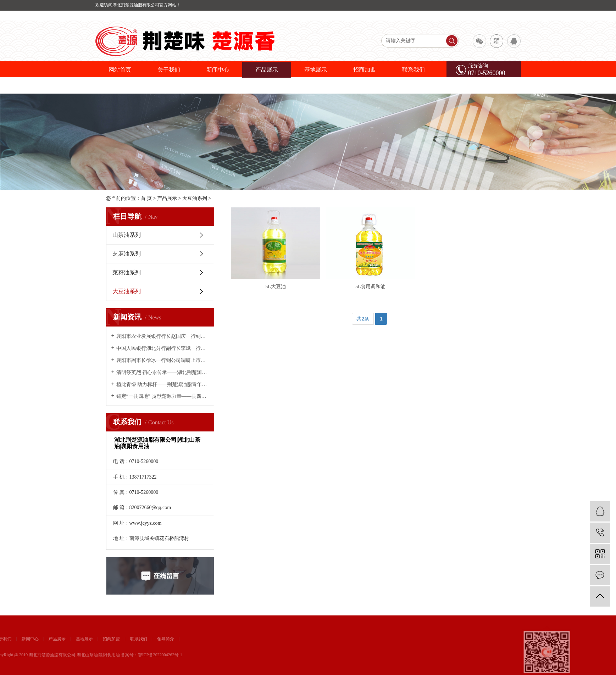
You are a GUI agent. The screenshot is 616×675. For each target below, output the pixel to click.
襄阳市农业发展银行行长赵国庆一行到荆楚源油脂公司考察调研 (163, 336)
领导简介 (32, 639)
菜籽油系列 (127, 272)
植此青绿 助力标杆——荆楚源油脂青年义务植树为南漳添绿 (163, 384)
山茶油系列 (127, 235)
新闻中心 (218, 70)
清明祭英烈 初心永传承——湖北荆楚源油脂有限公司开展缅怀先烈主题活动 (163, 372)
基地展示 (316, 70)
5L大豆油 (276, 287)
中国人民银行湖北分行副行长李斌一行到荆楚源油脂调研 (163, 348)
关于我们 (169, 70)
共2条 (363, 319)
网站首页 (120, 70)
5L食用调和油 (371, 287)
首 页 (146, 198)
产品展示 (267, 70)
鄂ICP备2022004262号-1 (26, 655)
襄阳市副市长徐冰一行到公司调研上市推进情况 (163, 360)
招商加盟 (365, 70)
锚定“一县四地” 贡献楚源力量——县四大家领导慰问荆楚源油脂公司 (163, 396)
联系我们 (414, 70)
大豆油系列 (195, 198)
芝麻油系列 (127, 254)
